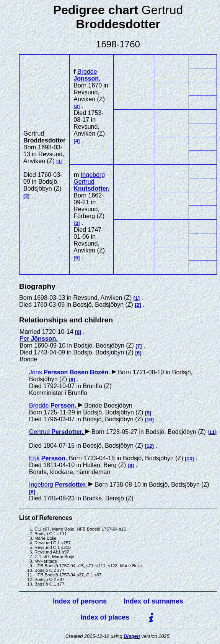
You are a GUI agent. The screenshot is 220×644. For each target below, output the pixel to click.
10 (149, 420)
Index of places (105, 617)
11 (212, 432)
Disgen (132, 636)
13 (190, 459)
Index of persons (80, 601)
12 (149, 446)
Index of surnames (153, 601)
